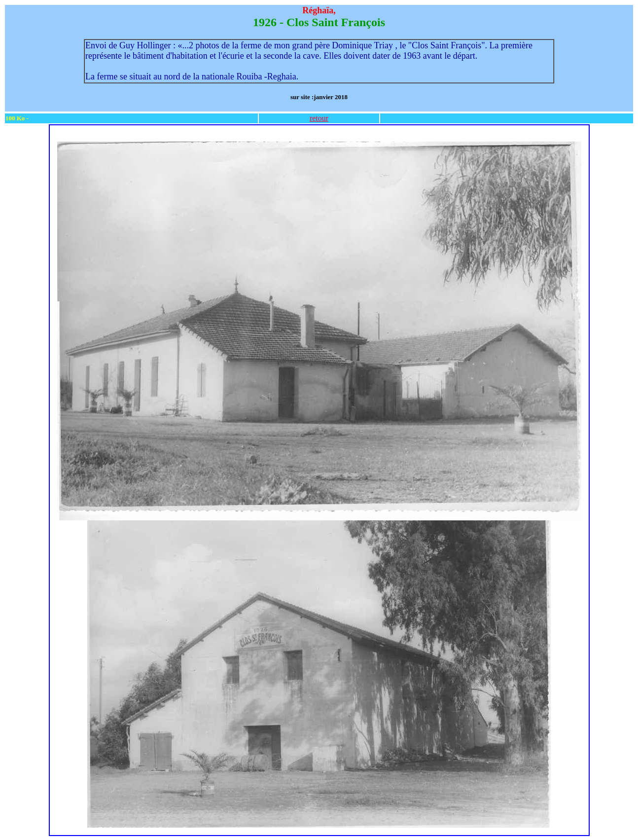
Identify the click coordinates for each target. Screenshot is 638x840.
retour (319, 118)
